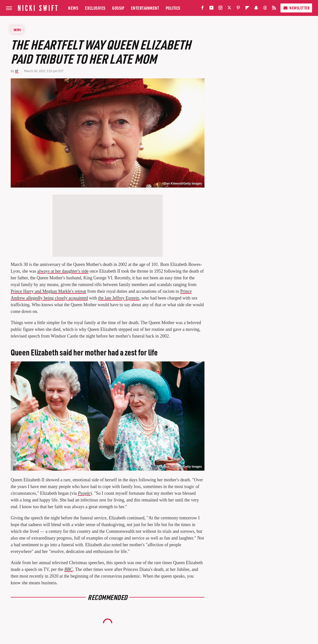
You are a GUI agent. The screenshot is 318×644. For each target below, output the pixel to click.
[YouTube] (211, 9)
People (84, 493)
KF (17, 71)
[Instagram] (220, 9)
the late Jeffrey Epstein (119, 298)
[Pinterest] (238, 9)
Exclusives (95, 8)
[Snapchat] (256, 9)
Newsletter (296, 8)
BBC (69, 569)
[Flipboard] (247, 9)
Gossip (118, 8)
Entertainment (145, 8)
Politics (173, 8)
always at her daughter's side (63, 271)
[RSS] (274, 9)
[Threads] (265, 9)
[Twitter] (229, 9)
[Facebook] (202, 9)
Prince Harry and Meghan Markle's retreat (48, 291)
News (73, 8)
